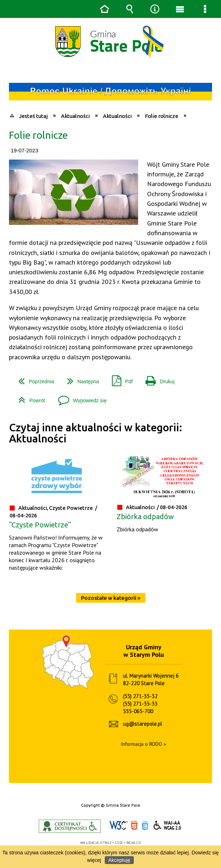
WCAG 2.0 (168, 825)
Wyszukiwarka (130, 9)
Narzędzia (155, 9)
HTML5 (134, 826)
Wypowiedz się (79, 398)
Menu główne (180, 9)
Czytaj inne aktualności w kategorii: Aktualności (96, 433)
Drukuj (157, 379)
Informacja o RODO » (144, 744)
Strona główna (104, 9)
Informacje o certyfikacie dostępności (70, 826)
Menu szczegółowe (205, 9)
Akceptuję (119, 860)
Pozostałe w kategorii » (111, 598)
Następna (80, 379)
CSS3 (145, 826)
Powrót (29, 398)
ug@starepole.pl (143, 724)
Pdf (119, 379)
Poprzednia (33, 379)
